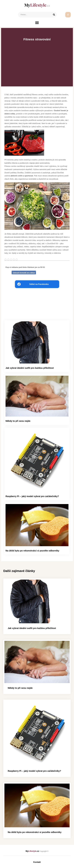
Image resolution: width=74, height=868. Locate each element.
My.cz (37, 851)
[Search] (54, 15)
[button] (37, 23)
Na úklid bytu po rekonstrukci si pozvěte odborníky (32, 551)
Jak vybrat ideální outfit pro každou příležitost (30, 368)
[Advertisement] (37, 59)
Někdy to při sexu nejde (18, 421)
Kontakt (37, 862)
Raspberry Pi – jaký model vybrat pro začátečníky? (32, 496)
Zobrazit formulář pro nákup (24, 273)
